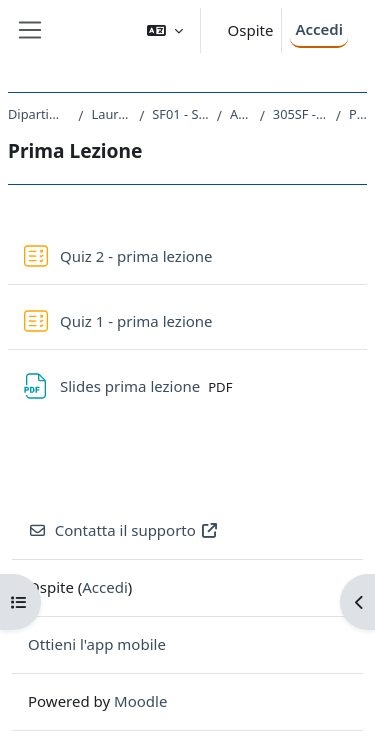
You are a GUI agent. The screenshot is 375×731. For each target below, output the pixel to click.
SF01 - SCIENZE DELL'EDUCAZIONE (180, 114)
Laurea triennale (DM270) (112, 114)
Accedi (319, 29)
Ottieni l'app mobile (97, 644)
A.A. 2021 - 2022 (241, 114)
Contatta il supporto (123, 530)
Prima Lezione (358, 114)
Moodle (140, 701)
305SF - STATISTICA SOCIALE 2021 (300, 114)
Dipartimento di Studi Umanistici (39, 114)
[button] (165, 30)
